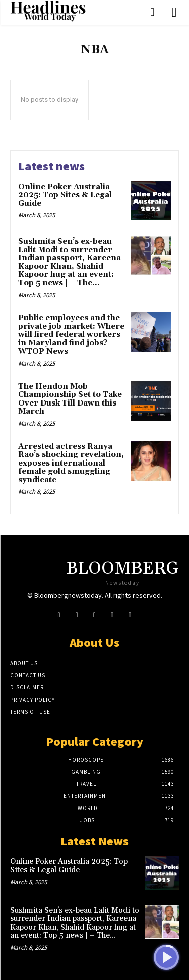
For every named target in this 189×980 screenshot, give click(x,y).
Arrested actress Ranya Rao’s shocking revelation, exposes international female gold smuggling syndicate (71, 463)
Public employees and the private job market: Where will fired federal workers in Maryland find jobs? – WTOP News (71, 335)
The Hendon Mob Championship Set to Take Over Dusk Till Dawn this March (70, 399)
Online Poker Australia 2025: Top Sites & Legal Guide (65, 195)
